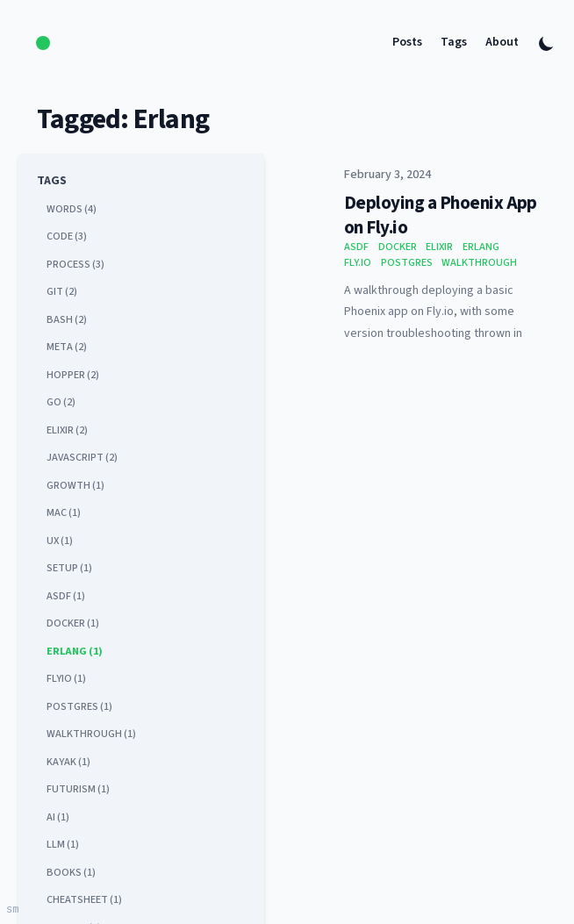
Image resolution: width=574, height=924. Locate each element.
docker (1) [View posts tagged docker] (73, 623)
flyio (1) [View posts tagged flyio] (66, 678)
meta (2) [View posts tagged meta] (67, 347)
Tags (454, 43)
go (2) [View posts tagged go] (61, 402)
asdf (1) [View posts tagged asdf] (66, 596)
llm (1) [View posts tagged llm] (63, 844)
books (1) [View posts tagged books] (71, 872)
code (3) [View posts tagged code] (67, 236)
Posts (407, 43)
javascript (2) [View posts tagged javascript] (82, 457)
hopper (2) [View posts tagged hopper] (73, 375)
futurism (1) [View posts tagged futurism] (78, 789)
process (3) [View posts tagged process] (75, 264)
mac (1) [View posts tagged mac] (64, 512)
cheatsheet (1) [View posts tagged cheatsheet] (84, 899)
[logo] (43, 43)
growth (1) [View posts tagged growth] (75, 485)
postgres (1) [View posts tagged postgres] (79, 706)
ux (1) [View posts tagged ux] (60, 541)
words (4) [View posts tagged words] (72, 209)
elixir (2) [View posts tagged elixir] (67, 430)
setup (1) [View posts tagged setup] (69, 568)
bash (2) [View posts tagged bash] (67, 319)
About (502, 43)
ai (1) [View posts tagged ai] (58, 817)
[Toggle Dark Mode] (546, 43)
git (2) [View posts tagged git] (62, 291)
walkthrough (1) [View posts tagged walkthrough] (91, 734)
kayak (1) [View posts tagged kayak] (68, 762)
